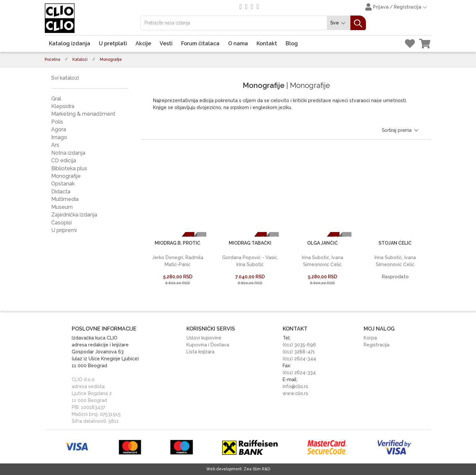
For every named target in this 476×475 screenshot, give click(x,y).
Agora (59, 129)
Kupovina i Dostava (208, 345)
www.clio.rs (295, 393)
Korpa (370, 338)
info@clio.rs (295, 386)
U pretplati (113, 43)
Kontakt (267, 43)
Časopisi (61, 223)
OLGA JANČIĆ (322, 243)
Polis (57, 122)
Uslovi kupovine (204, 338)
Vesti (166, 43)
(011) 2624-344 (299, 359)
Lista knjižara (200, 352)
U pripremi (64, 230)
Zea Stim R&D (257, 469)
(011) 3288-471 (299, 352)
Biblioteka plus (69, 168)
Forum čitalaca (200, 43)
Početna (52, 59)
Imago (59, 137)
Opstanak (63, 184)
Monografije (66, 176)
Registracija (377, 345)
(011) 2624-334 (299, 373)
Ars (55, 145)
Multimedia (65, 199)
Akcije (143, 43)
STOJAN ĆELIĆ (395, 243)
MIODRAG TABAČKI (250, 243)
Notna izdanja (68, 153)
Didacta (61, 192)
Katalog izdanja (70, 43)
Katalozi (80, 59)
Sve (339, 23)
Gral (56, 99)
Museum (62, 207)
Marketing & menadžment (83, 114)
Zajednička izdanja (74, 215)
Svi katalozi (65, 78)
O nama (238, 43)
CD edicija (64, 160)
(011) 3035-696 (299, 345)
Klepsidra (63, 106)
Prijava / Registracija (397, 8)
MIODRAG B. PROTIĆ (178, 243)
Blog (292, 43)
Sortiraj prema (401, 130)
